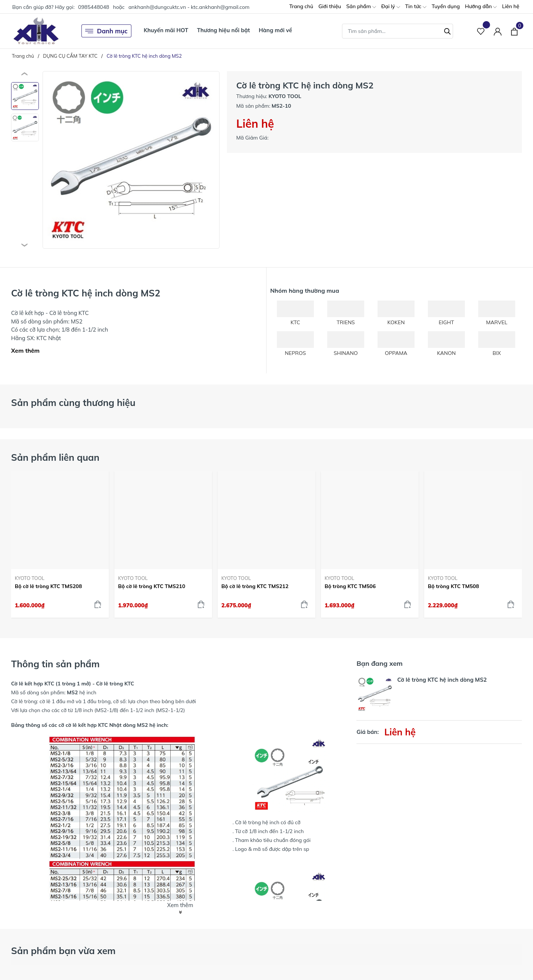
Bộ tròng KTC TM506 (350, 586)
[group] (131, 160)
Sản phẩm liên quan (55, 457)
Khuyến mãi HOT (166, 30)
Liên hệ (511, 6)
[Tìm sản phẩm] (398, 31)
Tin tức (416, 7)
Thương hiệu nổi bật (223, 30)
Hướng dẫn (481, 7)
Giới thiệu (330, 6)
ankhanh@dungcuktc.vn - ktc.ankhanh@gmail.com (189, 7)
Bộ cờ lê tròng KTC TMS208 (48, 586)
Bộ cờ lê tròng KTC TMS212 (255, 586)
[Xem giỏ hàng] (514, 31)
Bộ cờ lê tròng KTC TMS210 (152, 586)
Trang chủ (301, 6)
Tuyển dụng (446, 6)
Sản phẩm (361, 7)
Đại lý (391, 7)
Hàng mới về (275, 30)
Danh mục (106, 31)
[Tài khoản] (498, 31)
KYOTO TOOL (30, 578)
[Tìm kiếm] (447, 30)
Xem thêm (25, 350)
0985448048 (94, 7)
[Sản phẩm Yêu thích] (481, 31)
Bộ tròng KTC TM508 (453, 586)
